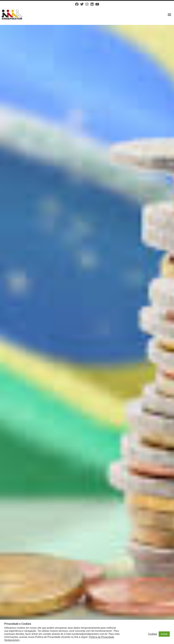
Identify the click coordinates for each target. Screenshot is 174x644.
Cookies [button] (153, 634)
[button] (169, 15)
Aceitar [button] (164, 634)
